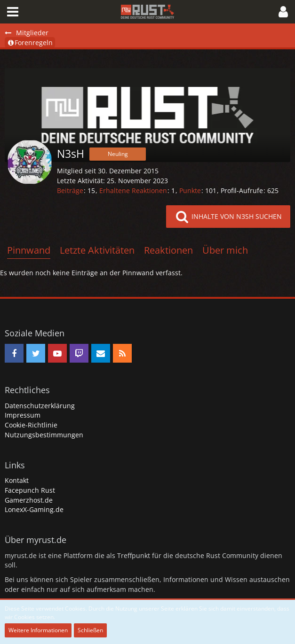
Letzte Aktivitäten (97, 250)
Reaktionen (168, 250)
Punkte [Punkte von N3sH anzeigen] (190, 190)
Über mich (225, 250)
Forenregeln (30, 43)
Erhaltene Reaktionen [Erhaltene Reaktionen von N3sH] (133, 190)
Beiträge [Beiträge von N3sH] (70, 190)
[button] (13, 12)
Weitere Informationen (38, 630)
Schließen (90, 630)
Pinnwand (29, 250)
